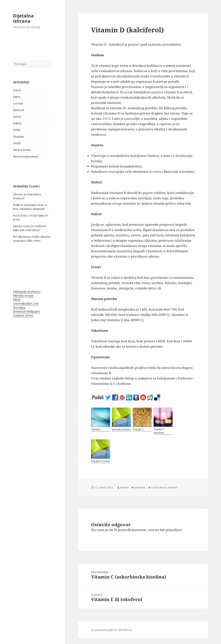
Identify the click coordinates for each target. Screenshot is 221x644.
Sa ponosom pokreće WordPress (112, 630)
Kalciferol (160, 487)
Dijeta (17, 97)
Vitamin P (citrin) (100, 461)
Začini (17, 143)
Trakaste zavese (23, 315)
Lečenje (18, 103)
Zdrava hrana (22, 150)
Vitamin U (138, 429)
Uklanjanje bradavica (27, 292)
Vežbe (17, 130)
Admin (124, 487)
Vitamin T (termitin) (159, 431)
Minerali (18, 110)
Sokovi (17, 123)
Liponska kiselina (121, 429)
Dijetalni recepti (23, 296)
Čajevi (17, 90)
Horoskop (19, 307)
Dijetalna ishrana (23, 18)
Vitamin (173, 487)
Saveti (17, 117)
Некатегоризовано (26, 156)
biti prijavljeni (171, 530)
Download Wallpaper (27, 311)
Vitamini (18, 137)
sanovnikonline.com (26, 303)
